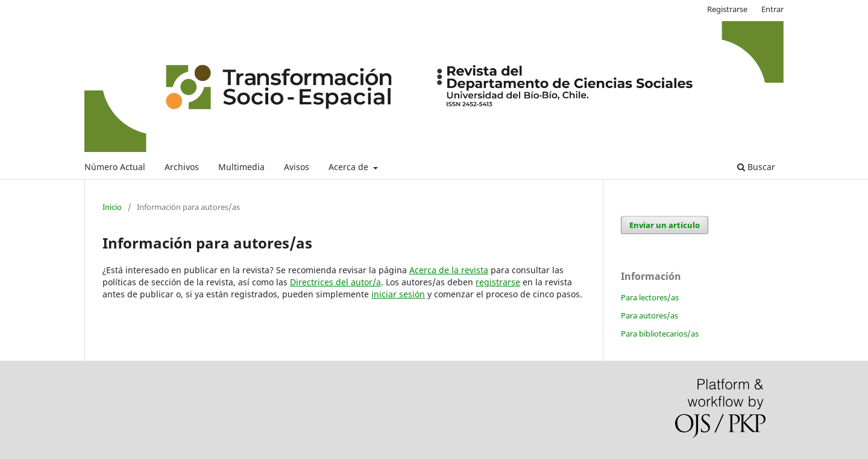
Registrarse (727, 9)
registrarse (498, 282)
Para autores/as (649, 315)
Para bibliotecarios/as (660, 334)
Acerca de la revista (449, 270)
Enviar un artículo (665, 225)
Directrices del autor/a (335, 282)
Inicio (112, 207)
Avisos (297, 167)
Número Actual (115, 167)
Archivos (182, 167)
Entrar (772, 9)
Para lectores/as (650, 297)
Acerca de (350, 167)
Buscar (756, 167)
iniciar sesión (398, 294)
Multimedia (241, 167)
